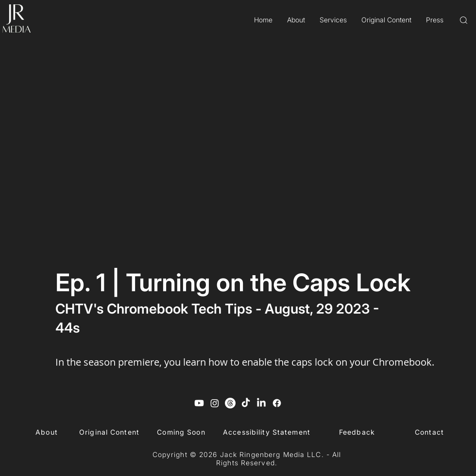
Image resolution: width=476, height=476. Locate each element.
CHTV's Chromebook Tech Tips (154, 309)
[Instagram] (215, 403)
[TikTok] (246, 403)
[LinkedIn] (261, 403)
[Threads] (230, 403)
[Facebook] (277, 403)
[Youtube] (199, 403)
